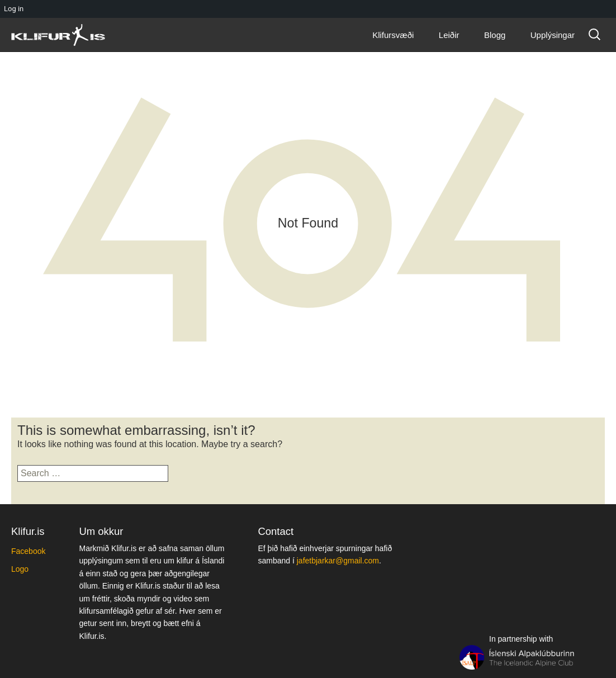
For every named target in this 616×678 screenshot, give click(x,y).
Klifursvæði (393, 35)
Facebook (28, 551)
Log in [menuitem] (14, 9)
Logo (20, 569)
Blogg (495, 35)
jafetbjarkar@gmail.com (338, 561)
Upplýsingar (553, 35)
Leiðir (449, 35)
